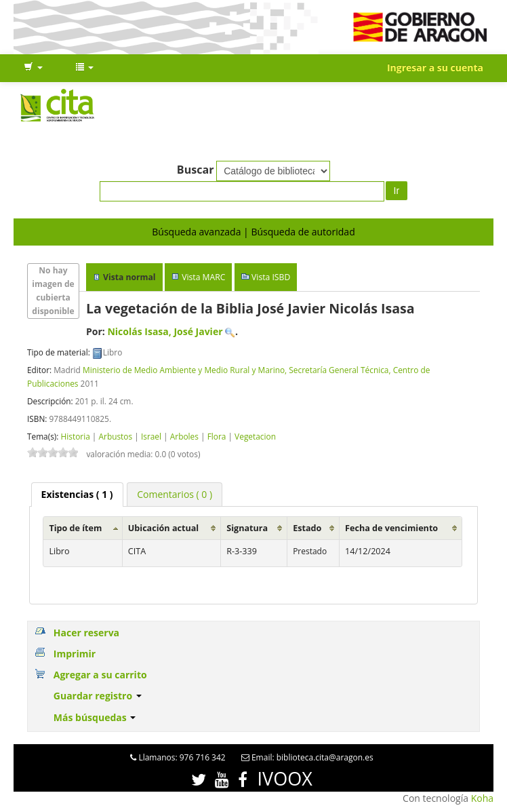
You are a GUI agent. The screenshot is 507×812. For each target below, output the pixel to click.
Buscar (196, 170)
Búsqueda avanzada (196, 232)
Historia (75, 436)
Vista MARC (203, 277)
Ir (397, 191)
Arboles (184, 436)
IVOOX (285, 778)
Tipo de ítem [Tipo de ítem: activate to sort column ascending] (75, 528)
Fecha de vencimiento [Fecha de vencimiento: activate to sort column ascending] (391, 528)
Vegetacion (255, 436)
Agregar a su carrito (100, 675)
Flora (217, 436)
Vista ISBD (271, 277)
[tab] (77, 495)
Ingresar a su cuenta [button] (435, 67)
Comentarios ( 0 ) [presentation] (175, 494)
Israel (151, 436)
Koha (482, 798)
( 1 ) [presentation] (77, 494)
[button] (33, 68)
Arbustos (116, 436)
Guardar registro (98, 696)
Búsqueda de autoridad (303, 232)
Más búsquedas (95, 717)
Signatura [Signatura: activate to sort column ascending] (247, 528)
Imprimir (75, 654)
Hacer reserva (86, 633)
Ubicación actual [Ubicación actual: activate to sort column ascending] (163, 528)
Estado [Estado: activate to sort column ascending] (307, 528)
